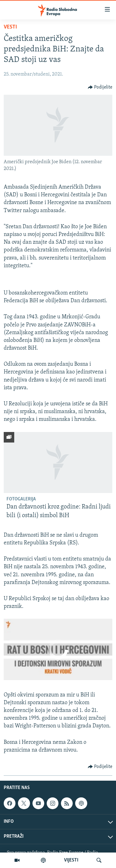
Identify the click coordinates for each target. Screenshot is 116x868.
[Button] (100, 87)
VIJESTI (71, 860)
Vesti (10, 27)
